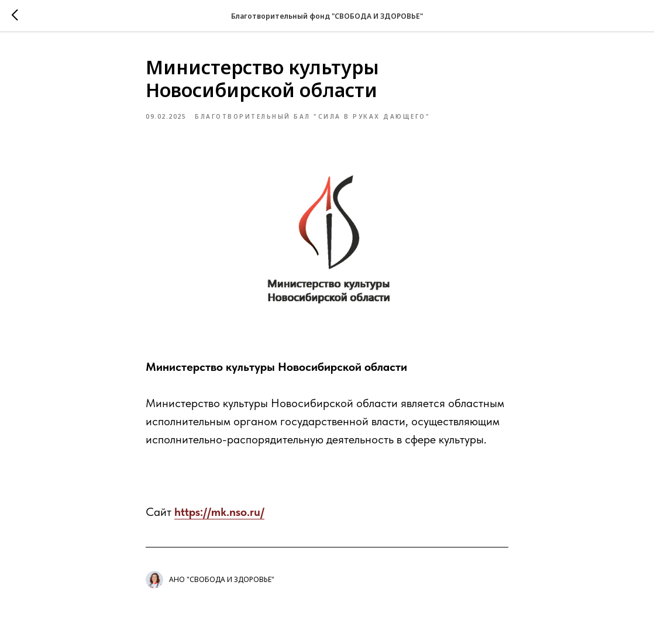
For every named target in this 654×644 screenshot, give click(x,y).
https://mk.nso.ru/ (219, 512)
